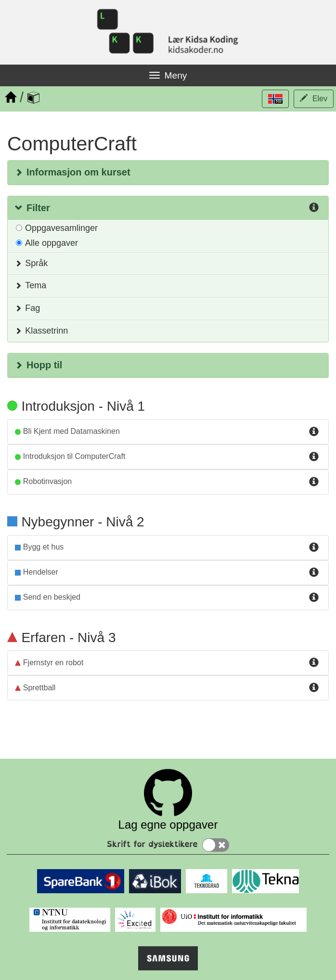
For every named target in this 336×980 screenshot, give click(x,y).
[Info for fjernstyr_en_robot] (314, 663)
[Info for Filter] (314, 208)
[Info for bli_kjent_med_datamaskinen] (314, 432)
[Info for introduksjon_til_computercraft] (314, 457)
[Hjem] (10, 97)
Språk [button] (31, 263)
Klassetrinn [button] (41, 331)
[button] (275, 99)
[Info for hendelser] (314, 573)
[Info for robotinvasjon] (314, 482)
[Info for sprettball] (314, 688)
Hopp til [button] (39, 365)
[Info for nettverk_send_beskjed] (314, 598)
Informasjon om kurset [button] (73, 172)
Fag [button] (27, 308)
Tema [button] (31, 285)
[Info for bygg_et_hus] (314, 548)
